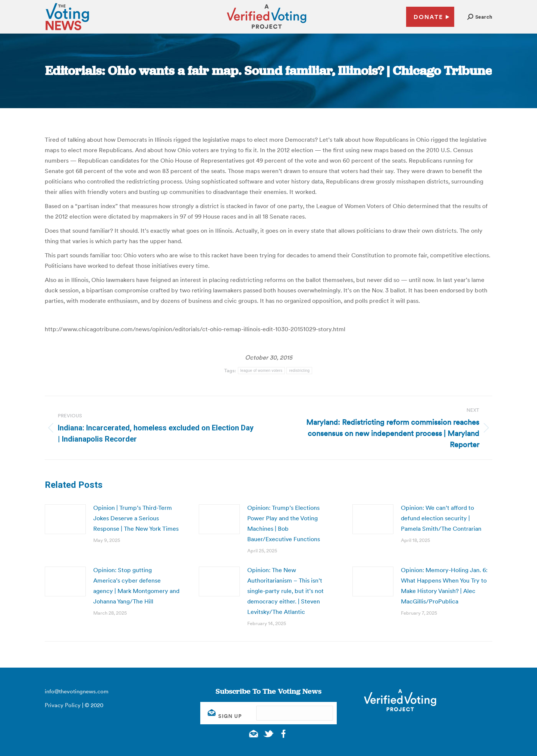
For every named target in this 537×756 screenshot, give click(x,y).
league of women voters (262, 371)
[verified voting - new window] (267, 30)
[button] (480, 17)
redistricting (299, 371)
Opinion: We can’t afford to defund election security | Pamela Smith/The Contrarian (441, 518)
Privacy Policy (63, 705)
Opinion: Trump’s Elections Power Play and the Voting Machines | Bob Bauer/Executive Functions (284, 523)
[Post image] (65, 519)
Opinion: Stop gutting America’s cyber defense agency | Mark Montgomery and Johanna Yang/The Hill (136, 586)
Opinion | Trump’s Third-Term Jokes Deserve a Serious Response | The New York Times (136, 518)
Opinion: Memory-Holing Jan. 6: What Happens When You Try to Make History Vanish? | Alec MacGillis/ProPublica (444, 586)
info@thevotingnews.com (77, 691)
